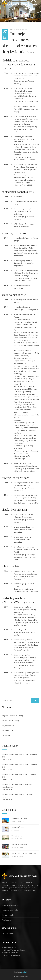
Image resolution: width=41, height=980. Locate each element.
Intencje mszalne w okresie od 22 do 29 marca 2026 (18, 796)
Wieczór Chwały (17, 836)
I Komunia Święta (18, 827)
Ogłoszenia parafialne (10, 716)
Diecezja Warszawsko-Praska (15, 950)
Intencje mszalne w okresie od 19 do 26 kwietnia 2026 (19, 756)
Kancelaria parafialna (10, 905)
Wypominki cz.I (7, 735)
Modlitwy (6, 730)
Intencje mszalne (8, 721)
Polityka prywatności (21, 976)
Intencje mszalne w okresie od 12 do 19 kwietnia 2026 (19, 766)
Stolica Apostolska (11, 947)
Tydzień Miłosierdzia (19, 845)
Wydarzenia (6, 726)
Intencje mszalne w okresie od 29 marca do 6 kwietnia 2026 (17, 786)
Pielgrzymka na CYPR (19, 818)
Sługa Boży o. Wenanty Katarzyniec (24, 853)
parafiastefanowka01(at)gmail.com (22, 888)
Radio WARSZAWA (11, 953)
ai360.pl (24, 972)
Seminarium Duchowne (12, 955)
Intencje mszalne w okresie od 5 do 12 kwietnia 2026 (19, 776)
